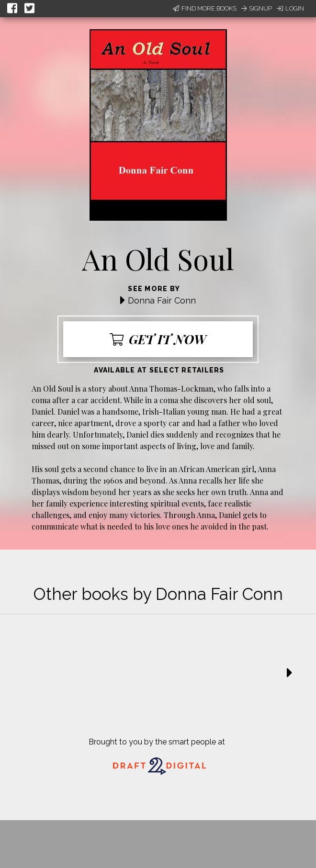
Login (290, 8)
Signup (257, 8)
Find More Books (205, 8)
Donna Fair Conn (162, 300)
